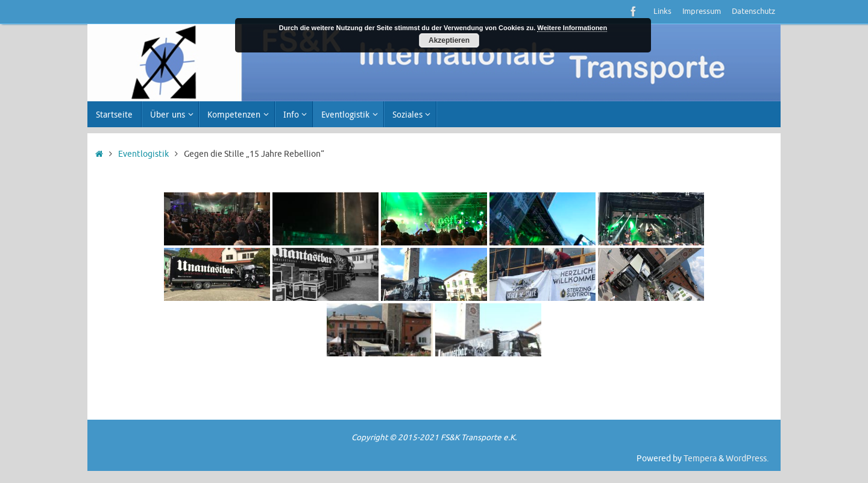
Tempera (700, 459)
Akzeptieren (449, 40)
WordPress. (747, 459)
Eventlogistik (143, 154)
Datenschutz (753, 11)
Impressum (702, 11)
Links (662, 11)
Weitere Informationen (572, 28)
